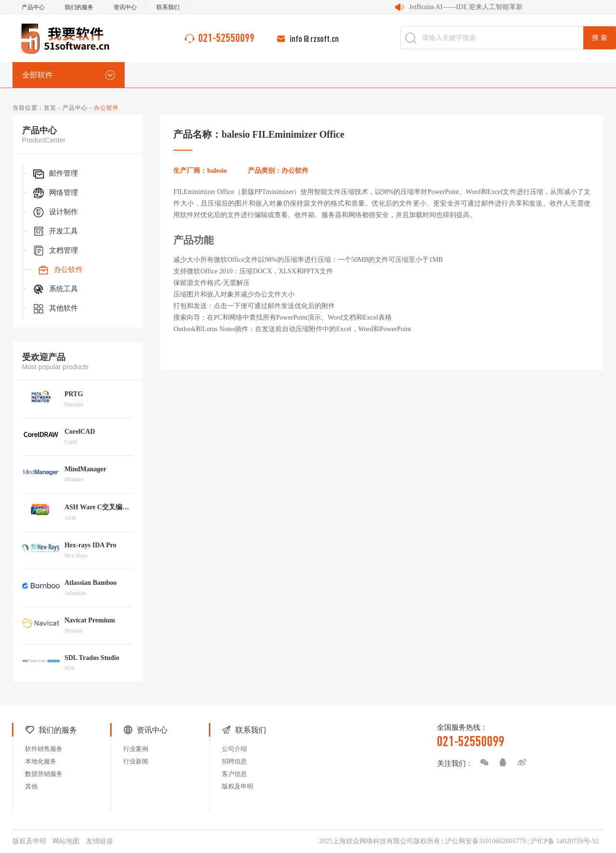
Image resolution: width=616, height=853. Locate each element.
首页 (50, 108)
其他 (31, 786)
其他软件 (55, 309)
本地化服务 (41, 761)
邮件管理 (55, 174)
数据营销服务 (44, 774)
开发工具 (55, 232)
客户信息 (234, 774)
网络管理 (55, 193)
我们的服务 (79, 7)
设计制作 (55, 212)
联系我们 (168, 7)
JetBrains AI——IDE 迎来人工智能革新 (466, 7)
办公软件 (60, 270)
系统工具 (55, 289)
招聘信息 (234, 761)
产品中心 (33, 7)
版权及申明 (237, 786)
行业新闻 (136, 761)
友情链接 (100, 841)
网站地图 (66, 841)
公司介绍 (234, 749)
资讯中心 (125, 7)
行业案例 (136, 749)
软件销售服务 (44, 749)
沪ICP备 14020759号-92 (565, 841)
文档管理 (55, 251)
